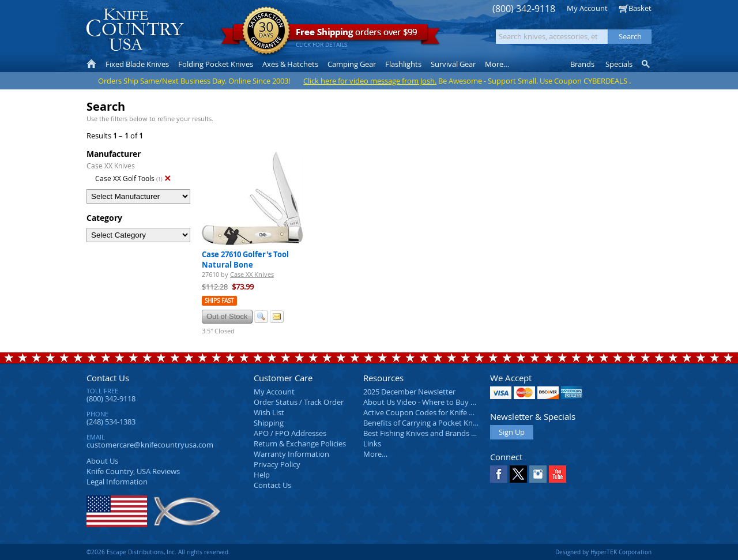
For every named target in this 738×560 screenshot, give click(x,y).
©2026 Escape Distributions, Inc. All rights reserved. (158, 552)
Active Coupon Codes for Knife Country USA (438, 412)
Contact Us (108, 378)
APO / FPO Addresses (290, 433)
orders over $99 (330, 35)
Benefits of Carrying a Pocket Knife (422, 423)
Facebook (499, 474)
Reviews (133, 471)
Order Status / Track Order (299, 402)
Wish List (269, 412)
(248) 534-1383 (111, 422)
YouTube (558, 474)
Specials (619, 64)
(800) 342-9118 (524, 9)
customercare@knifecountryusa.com (150, 445)
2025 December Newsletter (409, 392)
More (497, 64)
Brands (582, 64)
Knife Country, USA (135, 30)
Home (91, 64)
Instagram (538, 474)
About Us (102, 461)
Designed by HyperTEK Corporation (603, 552)
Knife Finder (647, 64)
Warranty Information (291, 454)
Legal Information (117, 482)
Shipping (269, 423)
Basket (640, 8)
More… (375, 454)
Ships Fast (219, 301)
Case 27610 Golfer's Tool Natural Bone (245, 260)
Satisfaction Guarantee (266, 31)
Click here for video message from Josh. (370, 81)
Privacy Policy (277, 464)
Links (372, 444)
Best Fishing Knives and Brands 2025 (425, 433)
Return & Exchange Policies (300, 444)
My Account (587, 8)
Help (262, 475)
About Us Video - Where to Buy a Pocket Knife (441, 402)
